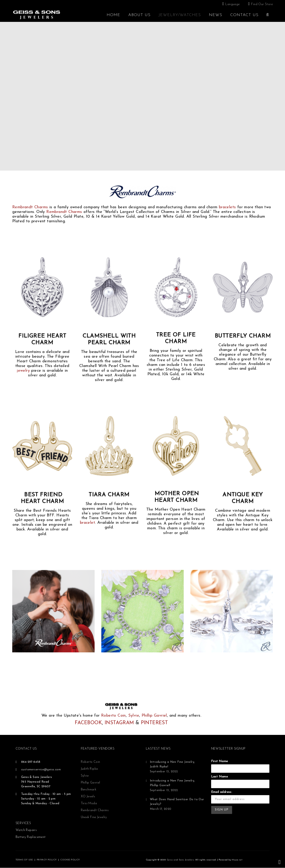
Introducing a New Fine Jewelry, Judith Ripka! (172, 764)
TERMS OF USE (24, 860)
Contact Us (244, 15)
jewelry (23, 371)
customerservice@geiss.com (41, 770)
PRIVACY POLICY (47, 860)
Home (113, 15)
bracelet (88, 523)
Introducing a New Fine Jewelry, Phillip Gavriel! (172, 783)
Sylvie (134, 716)
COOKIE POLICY (70, 860)
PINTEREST (155, 723)
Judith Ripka (89, 769)
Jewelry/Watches (180, 15)
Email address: (222, 792)
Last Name (220, 777)
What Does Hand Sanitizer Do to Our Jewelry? (177, 802)
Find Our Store (262, 4)
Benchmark (89, 790)
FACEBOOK (88, 723)
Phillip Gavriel (154, 716)
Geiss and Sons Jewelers (180, 860)
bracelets (227, 207)
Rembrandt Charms (30, 207)
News (216, 15)
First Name (220, 761)
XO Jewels (88, 797)
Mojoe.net (237, 860)
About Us (139, 15)
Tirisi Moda (89, 803)
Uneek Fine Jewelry (94, 817)
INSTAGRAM (119, 723)
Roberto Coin (113, 716)
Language (232, 4)
